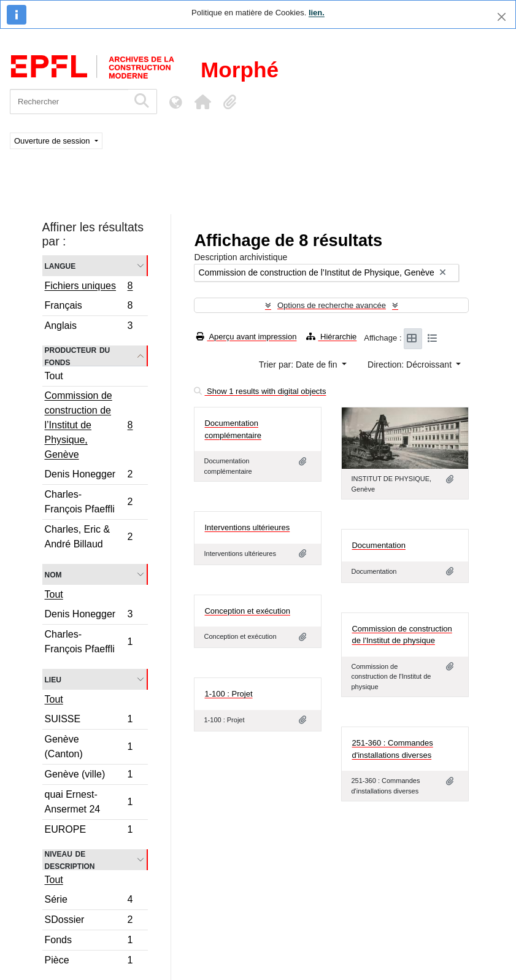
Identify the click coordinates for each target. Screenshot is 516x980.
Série (89, 901)
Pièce (89, 962)
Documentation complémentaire (233, 429)
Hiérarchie (331, 337)
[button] (202, 102)
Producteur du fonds (78, 356)
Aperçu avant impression (246, 337)
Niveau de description (70, 860)
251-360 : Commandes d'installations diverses (392, 749)
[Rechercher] (69, 102)
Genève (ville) (89, 776)
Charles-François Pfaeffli (89, 502)
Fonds (89, 942)
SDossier (89, 921)
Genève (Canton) (89, 747)
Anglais (89, 327)
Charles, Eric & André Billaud (89, 537)
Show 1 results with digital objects (260, 391)
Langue (60, 265)
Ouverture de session (53, 141)
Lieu (53, 679)
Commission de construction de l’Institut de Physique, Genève (89, 425)
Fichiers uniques (89, 287)
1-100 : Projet (228, 694)
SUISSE (89, 721)
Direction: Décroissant (411, 365)
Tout (54, 376)
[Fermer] (502, 17)
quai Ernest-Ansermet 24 (89, 802)
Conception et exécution (247, 611)
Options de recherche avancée (332, 305)
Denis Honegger (89, 476)
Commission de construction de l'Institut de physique (402, 635)
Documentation (378, 545)
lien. (317, 13)
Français (89, 307)
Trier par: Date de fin (299, 365)
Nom (53, 574)
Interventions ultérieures (247, 527)
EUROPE (89, 831)
